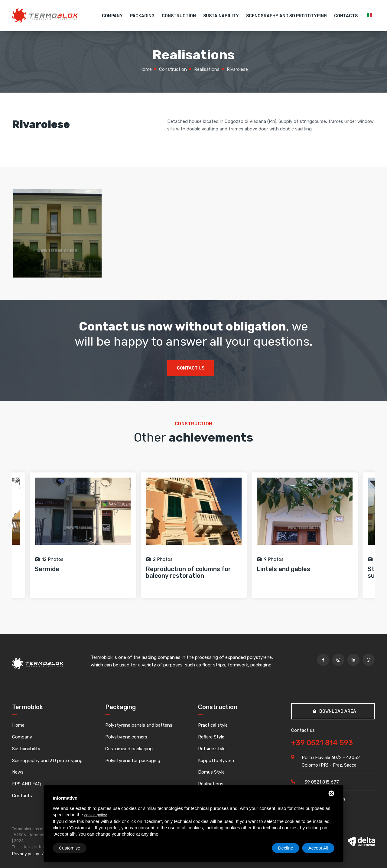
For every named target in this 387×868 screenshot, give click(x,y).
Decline (286, 848)
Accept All (318, 848)
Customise (70, 848)
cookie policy (96, 815)
